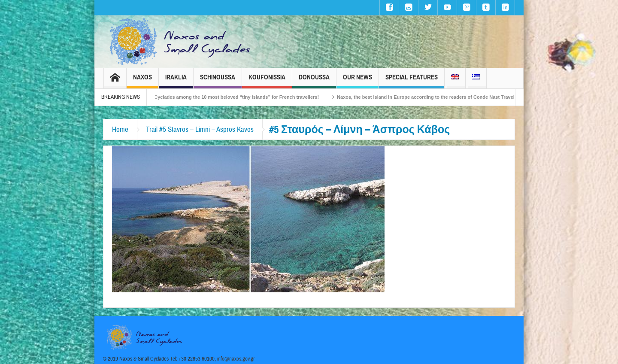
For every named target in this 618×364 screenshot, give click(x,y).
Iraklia (176, 81)
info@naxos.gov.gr (236, 359)
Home (120, 129)
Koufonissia (267, 81)
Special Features (412, 81)
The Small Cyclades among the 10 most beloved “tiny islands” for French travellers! (232, 97)
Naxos (142, 81)
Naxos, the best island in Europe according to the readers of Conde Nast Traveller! (436, 97)
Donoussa (314, 81)
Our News (357, 81)
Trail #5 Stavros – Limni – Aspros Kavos (200, 129)
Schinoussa (218, 81)
